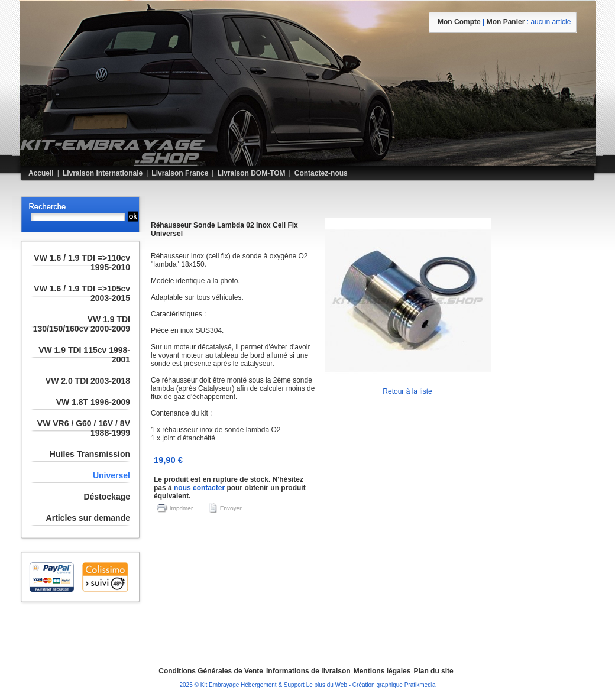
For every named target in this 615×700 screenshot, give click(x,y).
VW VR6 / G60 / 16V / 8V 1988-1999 (84, 428)
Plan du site (433, 671)
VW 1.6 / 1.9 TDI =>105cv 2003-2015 (82, 293)
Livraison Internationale (103, 173)
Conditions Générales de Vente (211, 671)
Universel (111, 475)
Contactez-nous (321, 173)
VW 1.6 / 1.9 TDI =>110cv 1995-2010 (82, 262)
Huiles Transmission (90, 454)
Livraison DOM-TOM (251, 173)
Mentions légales (382, 671)
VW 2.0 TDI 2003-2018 (88, 381)
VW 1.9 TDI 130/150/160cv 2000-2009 (82, 324)
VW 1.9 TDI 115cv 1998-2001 (84, 355)
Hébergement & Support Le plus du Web (295, 685)
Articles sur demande (88, 518)
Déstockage (107, 497)
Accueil (41, 173)
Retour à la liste (407, 391)
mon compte (459, 22)
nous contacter (199, 488)
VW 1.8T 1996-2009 (93, 402)
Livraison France (180, 173)
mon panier (506, 22)
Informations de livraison (308, 671)
